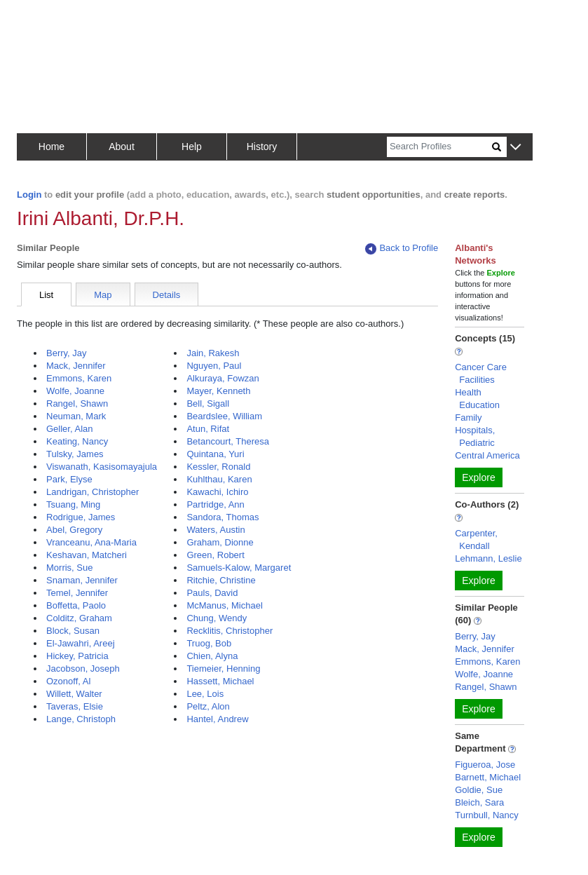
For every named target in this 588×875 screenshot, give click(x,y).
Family (468, 418)
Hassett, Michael (220, 681)
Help (192, 147)
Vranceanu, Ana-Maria (91, 542)
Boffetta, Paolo (76, 605)
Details (167, 295)
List (46, 295)
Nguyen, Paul (214, 366)
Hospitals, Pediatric (475, 436)
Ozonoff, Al (68, 681)
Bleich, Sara (479, 802)
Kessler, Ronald (218, 467)
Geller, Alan (70, 429)
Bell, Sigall (208, 403)
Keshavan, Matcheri (87, 555)
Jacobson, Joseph (83, 669)
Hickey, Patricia (77, 656)
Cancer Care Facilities (481, 373)
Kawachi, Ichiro (217, 492)
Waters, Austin (216, 530)
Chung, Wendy (217, 618)
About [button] (122, 147)
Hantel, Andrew (217, 719)
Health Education (477, 399)
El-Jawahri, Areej (81, 643)
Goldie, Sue (479, 790)
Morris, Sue (69, 568)
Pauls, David (212, 593)
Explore (478, 477)
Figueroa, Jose (485, 765)
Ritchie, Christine (221, 580)
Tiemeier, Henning (223, 669)
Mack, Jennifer (76, 366)
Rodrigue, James (81, 517)
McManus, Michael (224, 605)
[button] (515, 148)
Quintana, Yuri (215, 454)
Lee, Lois (205, 694)
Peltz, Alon (208, 706)
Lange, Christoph (81, 719)
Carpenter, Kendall (476, 540)
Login (29, 195)
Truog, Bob (209, 643)
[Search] (439, 147)
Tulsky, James (75, 454)
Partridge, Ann (215, 504)
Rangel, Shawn (77, 403)
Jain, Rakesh (213, 353)
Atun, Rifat (208, 429)
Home (52, 147)
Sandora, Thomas (223, 517)
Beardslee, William (224, 416)
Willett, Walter (74, 694)
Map (103, 295)
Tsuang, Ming (73, 504)
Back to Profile (402, 249)
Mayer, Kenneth (218, 391)
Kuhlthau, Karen (219, 479)
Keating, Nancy (77, 441)
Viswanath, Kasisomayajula (102, 467)
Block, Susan (73, 631)
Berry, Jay (67, 353)
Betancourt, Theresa (228, 441)
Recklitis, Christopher (230, 631)
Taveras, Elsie (75, 706)
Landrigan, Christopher (93, 492)
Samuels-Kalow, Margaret (239, 568)
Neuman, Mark (76, 416)
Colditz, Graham (79, 618)
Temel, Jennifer (77, 593)
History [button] (262, 147)
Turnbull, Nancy (487, 815)
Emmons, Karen (79, 378)
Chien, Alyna (212, 656)
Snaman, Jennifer (82, 580)
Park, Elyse (69, 479)
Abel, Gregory (74, 530)
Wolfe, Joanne (75, 391)
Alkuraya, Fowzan (223, 378)
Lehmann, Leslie (488, 558)
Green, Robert (215, 555)
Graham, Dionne (220, 542)
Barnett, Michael (488, 777)
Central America (487, 455)
